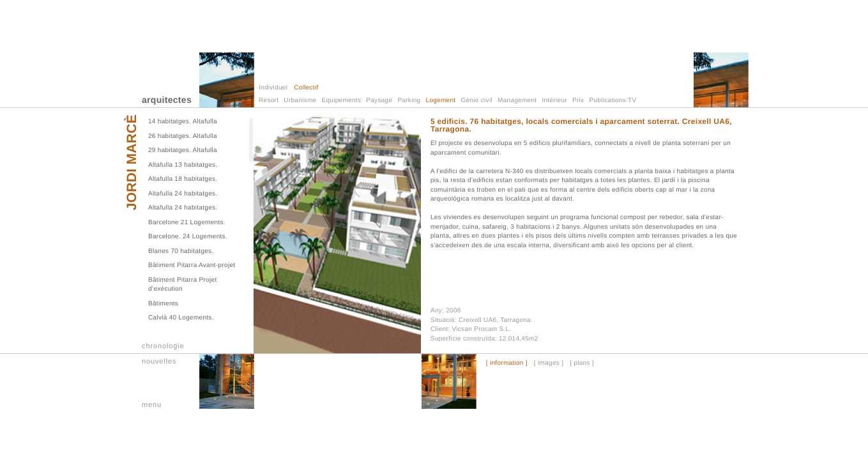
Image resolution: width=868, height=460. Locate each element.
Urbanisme (300, 101)
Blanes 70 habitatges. (181, 251)
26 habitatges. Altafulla (183, 136)
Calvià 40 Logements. (181, 318)
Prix (578, 101)
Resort (269, 101)
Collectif (306, 88)
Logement (441, 101)
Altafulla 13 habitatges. (183, 165)
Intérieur (555, 101)
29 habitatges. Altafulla (183, 150)
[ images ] (549, 364)
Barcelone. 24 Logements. (188, 237)
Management (517, 101)
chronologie (163, 346)
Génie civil (477, 101)
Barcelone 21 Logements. (187, 223)
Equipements (342, 101)
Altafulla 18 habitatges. (183, 179)
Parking (409, 101)
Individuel (273, 88)
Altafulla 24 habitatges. (183, 194)
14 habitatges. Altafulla (183, 122)
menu (152, 405)
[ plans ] (582, 364)
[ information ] (507, 364)
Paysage (379, 101)
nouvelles (159, 362)
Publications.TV (613, 101)
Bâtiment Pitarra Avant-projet (192, 265)
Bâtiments (163, 304)
